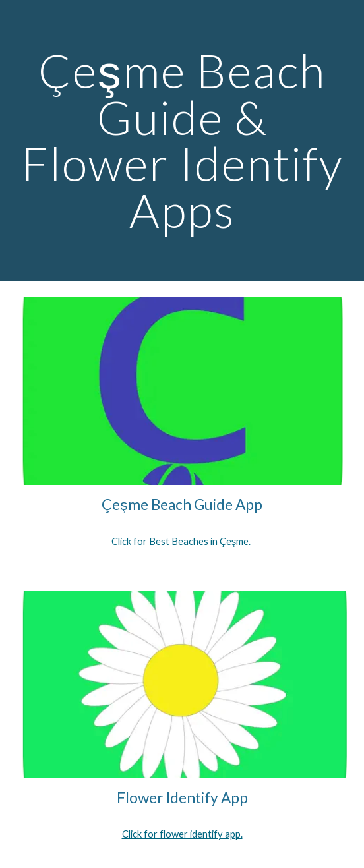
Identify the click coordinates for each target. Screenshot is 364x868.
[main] (182, 141)
